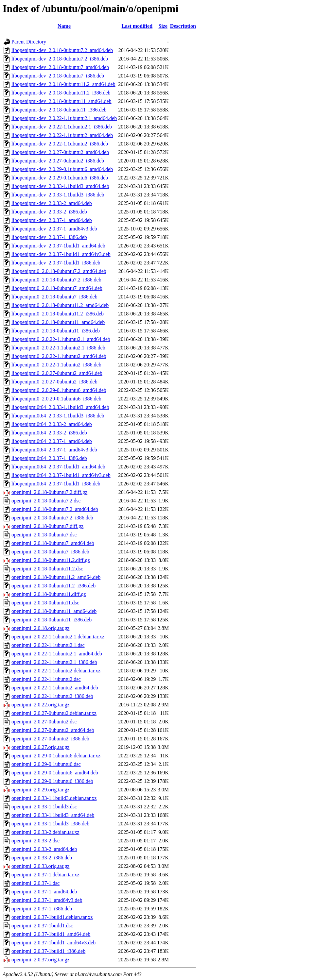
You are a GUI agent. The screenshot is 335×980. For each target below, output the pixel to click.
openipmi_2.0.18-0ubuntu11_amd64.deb (54, 611)
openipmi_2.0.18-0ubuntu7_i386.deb (50, 552)
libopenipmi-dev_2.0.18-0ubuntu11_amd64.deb (62, 101)
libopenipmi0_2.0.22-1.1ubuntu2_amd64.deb (59, 356)
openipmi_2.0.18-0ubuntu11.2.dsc (47, 569)
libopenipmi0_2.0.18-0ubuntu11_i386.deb (56, 331)
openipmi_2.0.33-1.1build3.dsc (44, 807)
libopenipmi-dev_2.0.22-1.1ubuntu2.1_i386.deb (62, 127)
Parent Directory (29, 42)
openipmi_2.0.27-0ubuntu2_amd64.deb (53, 730)
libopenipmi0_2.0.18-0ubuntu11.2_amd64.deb (60, 305)
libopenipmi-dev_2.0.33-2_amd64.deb (52, 203)
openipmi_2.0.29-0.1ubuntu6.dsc (46, 764)
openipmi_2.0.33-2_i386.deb (42, 858)
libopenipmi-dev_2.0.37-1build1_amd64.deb (58, 246)
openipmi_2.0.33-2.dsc (35, 841)
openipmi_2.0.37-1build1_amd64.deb (51, 934)
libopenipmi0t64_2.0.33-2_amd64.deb (52, 424)
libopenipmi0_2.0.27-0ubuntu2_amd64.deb (57, 373)
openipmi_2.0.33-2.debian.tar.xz (45, 832)
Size (163, 26)
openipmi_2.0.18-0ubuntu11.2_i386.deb (53, 586)
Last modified (137, 26)
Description (183, 26)
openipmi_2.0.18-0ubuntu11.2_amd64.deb (56, 577)
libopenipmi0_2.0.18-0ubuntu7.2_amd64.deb (59, 271)
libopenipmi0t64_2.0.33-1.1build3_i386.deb (58, 416)
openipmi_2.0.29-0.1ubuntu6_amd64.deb (55, 773)
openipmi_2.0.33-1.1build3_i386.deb (50, 824)
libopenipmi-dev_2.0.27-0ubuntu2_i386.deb (58, 161)
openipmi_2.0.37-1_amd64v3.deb (47, 900)
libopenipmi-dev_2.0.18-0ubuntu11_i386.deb (59, 110)
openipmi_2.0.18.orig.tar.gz (40, 628)
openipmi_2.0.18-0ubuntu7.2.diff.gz (49, 492)
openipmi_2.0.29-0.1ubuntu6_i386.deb (52, 781)
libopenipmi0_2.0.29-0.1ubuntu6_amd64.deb (59, 390)
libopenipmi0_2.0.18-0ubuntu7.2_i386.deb (56, 280)
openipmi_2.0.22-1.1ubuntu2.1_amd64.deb (57, 654)
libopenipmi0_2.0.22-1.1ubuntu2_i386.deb (56, 365)
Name (64, 26)
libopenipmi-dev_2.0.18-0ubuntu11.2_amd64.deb (63, 84)
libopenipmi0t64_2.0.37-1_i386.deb (49, 458)
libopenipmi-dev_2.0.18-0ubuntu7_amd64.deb (60, 67)
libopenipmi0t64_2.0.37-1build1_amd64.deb (58, 467)
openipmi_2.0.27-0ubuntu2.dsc (44, 722)
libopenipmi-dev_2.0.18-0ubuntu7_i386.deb (58, 76)
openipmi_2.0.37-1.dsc (35, 883)
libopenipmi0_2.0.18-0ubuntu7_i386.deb (54, 297)
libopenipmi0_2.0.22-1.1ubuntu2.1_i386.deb (58, 348)
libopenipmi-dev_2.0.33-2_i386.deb (49, 212)
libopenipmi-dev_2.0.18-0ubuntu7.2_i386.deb (60, 59)
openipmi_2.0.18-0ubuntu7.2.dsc (46, 501)
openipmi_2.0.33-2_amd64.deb (44, 849)
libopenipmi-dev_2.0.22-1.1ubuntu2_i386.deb (60, 144)
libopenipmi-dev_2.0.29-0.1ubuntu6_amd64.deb (62, 169)
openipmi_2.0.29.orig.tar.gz (40, 790)
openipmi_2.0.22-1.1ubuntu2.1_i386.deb (54, 662)
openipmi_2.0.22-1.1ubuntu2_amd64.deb (55, 688)
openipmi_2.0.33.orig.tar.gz (40, 866)
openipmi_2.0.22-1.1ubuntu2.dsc (46, 679)
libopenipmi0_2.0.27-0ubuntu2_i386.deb (54, 382)
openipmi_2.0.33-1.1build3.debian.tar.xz (54, 798)
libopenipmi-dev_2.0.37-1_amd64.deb (52, 220)
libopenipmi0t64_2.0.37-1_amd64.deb (52, 441)
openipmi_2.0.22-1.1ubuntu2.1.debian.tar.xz (58, 637)
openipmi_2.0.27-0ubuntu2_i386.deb (50, 739)
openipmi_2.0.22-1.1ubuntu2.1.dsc (48, 645)
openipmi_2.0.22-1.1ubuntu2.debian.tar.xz (56, 671)
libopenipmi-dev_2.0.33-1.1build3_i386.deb (58, 195)
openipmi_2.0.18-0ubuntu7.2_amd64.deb (55, 509)
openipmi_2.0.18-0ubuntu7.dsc (44, 535)
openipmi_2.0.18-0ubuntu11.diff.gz (49, 594)
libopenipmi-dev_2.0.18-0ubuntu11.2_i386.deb (61, 93)
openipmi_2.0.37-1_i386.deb (42, 909)
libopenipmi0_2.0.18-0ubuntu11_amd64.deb (58, 322)
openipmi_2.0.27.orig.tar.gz (40, 747)
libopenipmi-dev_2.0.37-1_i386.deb (49, 237)
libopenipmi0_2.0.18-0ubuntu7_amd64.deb (57, 288)
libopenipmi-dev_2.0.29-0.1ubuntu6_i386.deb (60, 178)
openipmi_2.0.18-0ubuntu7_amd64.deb (53, 543)
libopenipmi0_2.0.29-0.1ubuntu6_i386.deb (56, 399)
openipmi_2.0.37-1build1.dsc (42, 926)
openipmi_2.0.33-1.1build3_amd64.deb (53, 815)
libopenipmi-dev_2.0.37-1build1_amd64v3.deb (61, 254)
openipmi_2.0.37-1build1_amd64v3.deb (53, 943)
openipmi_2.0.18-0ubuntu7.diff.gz (47, 526)
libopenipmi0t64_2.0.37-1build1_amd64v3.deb (61, 475)
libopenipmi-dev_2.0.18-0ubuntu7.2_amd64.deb (62, 50)
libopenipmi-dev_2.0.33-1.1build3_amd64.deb (60, 186)
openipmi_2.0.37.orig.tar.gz (40, 960)
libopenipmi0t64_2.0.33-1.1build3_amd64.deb (60, 407)
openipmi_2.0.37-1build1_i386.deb (48, 951)
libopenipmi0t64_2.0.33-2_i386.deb (49, 433)
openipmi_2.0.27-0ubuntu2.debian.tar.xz (54, 713)
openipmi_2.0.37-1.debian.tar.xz (45, 875)
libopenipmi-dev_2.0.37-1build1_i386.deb (56, 263)
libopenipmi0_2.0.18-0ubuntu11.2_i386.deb (58, 314)
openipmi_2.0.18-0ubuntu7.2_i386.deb (52, 518)
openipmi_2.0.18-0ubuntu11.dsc (45, 603)
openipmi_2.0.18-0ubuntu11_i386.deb (52, 620)
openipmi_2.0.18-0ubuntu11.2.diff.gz (51, 560)
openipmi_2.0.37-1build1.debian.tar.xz (52, 917)
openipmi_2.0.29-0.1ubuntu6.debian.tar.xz (56, 756)
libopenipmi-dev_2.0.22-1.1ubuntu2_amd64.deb (62, 135)
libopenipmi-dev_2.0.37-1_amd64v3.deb (54, 229)
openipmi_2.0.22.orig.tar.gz (40, 705)
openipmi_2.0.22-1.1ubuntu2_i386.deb (52, 696)
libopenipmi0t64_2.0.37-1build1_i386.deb (56, 484)
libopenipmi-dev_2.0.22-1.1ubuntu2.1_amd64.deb (64, 118)
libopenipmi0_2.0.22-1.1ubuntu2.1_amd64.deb (61, 339)
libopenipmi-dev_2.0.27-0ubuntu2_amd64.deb (60, 152)
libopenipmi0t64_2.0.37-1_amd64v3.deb (54, 450)
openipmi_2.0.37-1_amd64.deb (44, 892)
